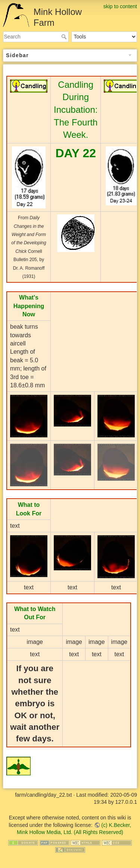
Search (65, 37)
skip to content (120, 6)
